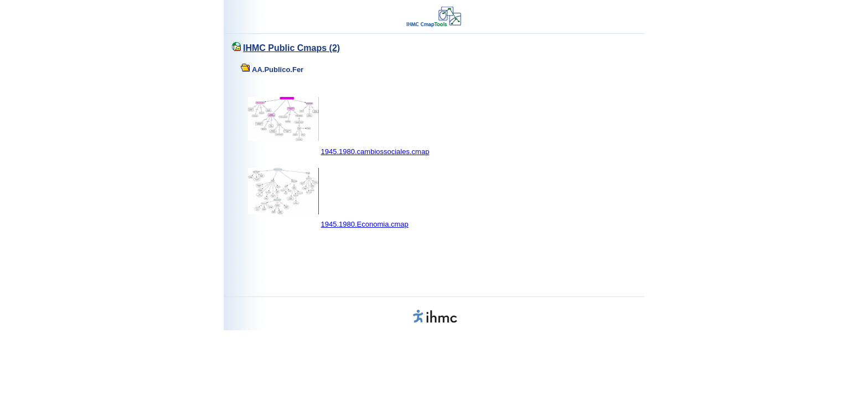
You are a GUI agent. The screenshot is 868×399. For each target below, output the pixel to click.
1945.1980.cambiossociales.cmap (375, 152)
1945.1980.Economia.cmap (365, 224)
